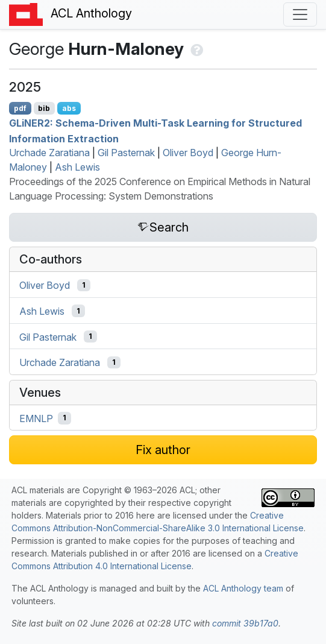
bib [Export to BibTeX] (44, 108)
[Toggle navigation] (300, 14)
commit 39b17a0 (245, 623)
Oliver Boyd (188, 153)
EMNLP (36, 418)
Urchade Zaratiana (49, 153)
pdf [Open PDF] (20, 108)
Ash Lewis (77, 167)
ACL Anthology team (243, 588)
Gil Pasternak (126, 153)
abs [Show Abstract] (69, 108)
